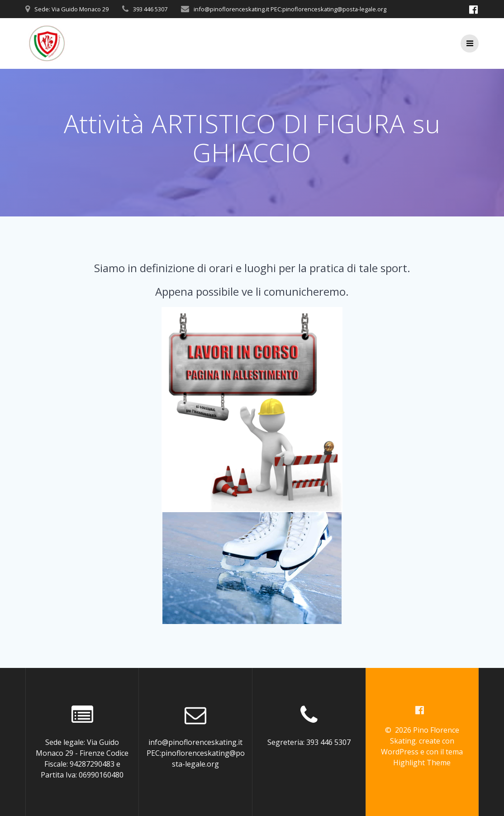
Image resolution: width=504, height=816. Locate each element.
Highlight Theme (422, 763)
